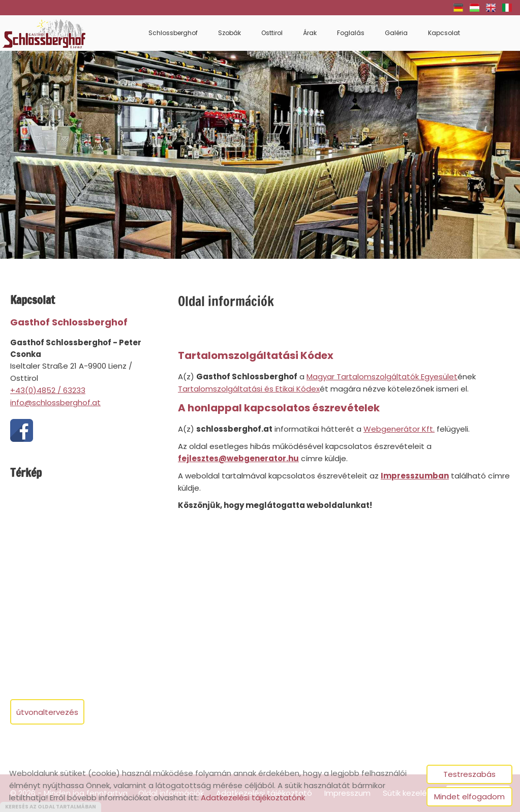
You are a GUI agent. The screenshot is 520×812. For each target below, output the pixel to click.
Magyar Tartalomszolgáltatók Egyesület (382, 377)
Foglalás (351, 33)
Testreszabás (469, 774)
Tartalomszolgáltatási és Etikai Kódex (249, 389)
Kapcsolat (444, 33)
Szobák (230, 33)
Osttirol (272, 33)
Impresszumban (415, 476)
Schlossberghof (173, 33)
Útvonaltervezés (47, 712)
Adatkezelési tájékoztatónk (253, 798)
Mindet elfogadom (469, 796)
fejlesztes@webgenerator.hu (238, 458)
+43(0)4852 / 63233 (48, 390)
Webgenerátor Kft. (399, 429)
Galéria (396, 33)
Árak (310, 33)
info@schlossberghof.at (55, 402)
